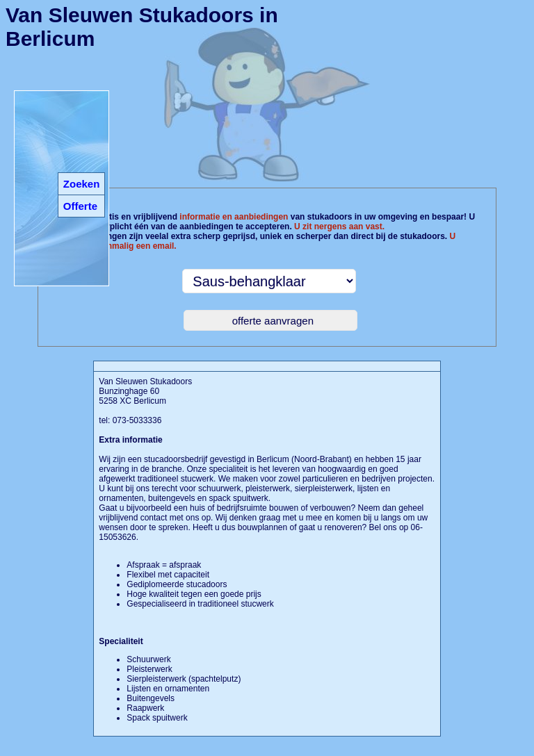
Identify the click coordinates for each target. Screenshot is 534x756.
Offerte (80, 206)
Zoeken (82, 184)
